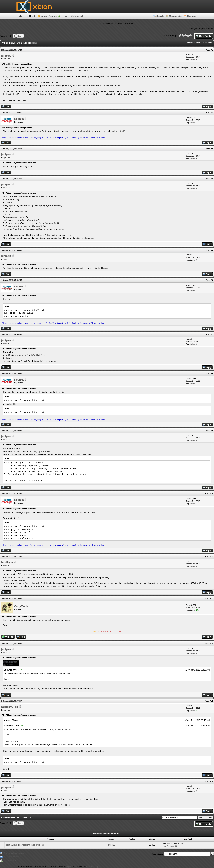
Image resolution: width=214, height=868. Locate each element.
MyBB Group (92, 866)
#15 (211, 781)
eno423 (111, 845)
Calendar (192, 16)
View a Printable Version (14, 853)
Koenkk (19, 119)
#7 (212, 334)
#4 (212, 179)
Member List (175, 16)
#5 (212, 250)
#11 (211, 556)
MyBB (69, 866)
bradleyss (7, 562)
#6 (212, 280)
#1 (212, 50)
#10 (211, 493)
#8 (212, 373)
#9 (212, 431)
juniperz (6, 56)
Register (53, 16)
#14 (211, 701)
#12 (211, 598)
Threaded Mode (194, 43)
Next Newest (23, 817)
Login (44, 16)
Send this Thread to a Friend (16, 857)
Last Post (167, 846)
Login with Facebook (74, 16)
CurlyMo (19, 606)
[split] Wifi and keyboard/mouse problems (25, 845)
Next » (20, 36)
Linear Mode (207, 43)
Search (160, 16)
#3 (212, 149)
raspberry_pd (10, 707)
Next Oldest (9, 817)
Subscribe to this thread (14, 860)
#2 (212, 112)
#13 (211, 644)
